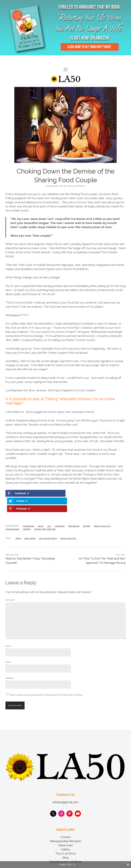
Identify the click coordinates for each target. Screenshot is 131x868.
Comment (10, 584)
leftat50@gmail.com (66, 787)
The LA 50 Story (66, 838)
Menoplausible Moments (66, 826)
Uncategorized (12, 514)
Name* (9, 631)
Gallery (65, 834)
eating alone (30, 523)
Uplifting (27, 514)
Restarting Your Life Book (65, 846)
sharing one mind (68, 523)
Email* (8, 647)
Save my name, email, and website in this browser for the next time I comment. (46, 679)
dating (18, 523)
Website (9, 663)
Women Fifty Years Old (45, 514)
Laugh (41, 511)
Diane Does (66, 830)
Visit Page (65, 28)
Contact (65, 822)
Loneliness (60, 511)
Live (49, 511)
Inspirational (28, 511)
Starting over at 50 (102, 511)
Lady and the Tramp (48, 523)
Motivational (74, 511)
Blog (66, 842)
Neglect (87, 511)
